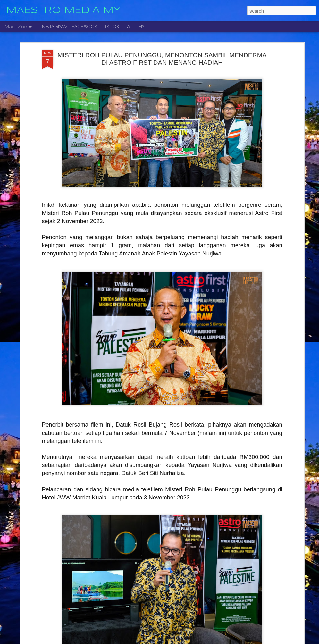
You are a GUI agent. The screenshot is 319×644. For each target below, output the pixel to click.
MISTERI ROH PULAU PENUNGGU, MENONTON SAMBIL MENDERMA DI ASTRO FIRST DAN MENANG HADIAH (162, 59)
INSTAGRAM (54, 26)
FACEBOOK (85, 26)
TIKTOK (110, 26)
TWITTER (134, 26)
